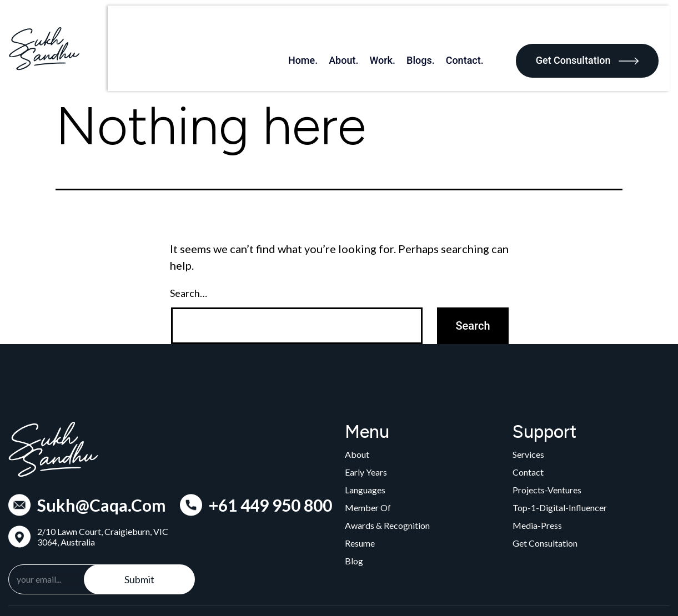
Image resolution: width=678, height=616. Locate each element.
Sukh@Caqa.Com (102, 464)
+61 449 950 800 (270, 464)
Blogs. (432, 27)
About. (355, 27)
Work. (393, 27)
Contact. (475, 27)
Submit (139, 538)
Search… (189, 253)
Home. (313, 27)
